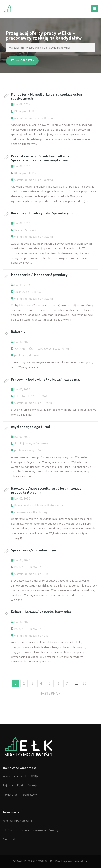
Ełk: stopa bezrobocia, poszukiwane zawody (31, 830)
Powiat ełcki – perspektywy (20, 795)
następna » (50, 693)
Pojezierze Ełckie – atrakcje (20, 785)
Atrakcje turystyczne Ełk (18, 821)
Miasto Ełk (9, 839)
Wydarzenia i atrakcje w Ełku (21, 776)
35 (85, 683)
